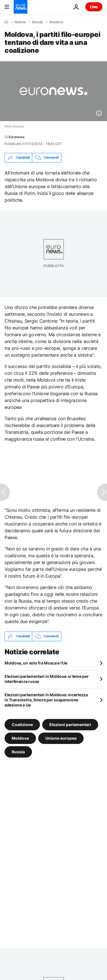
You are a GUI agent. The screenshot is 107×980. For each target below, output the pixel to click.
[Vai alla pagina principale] (21, 7)
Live (94, 7)
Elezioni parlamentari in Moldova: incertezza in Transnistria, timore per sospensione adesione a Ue (46, 700)
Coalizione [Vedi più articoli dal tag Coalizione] (22, 724)
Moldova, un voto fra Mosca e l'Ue (36, 663)
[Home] (6, 22)
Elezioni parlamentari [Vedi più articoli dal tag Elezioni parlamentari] (70, 724)
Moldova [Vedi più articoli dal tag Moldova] (20, 738)
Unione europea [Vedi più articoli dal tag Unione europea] (61, 738)
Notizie (20, 22)
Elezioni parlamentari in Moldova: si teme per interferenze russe (47, 679)
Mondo (38, 22)
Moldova (56, 22)
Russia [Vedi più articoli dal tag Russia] (18, 751)
